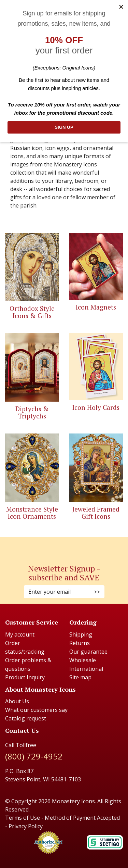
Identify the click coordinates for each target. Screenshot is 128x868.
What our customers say (36, 710)
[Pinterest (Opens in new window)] (64, 547)
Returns (80, 643)
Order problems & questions (28, 664)
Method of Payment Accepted (82, 818)
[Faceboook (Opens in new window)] (57, 547)
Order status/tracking (25, 647)
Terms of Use (23, 818)
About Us (17, 701)
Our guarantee (88, 652)
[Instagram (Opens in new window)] (61, 547)
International (86, 669)
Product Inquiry (25, 677)
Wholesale (83, 660)
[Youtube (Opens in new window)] (71, 547)
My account (20, 634)
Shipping (81, 634)
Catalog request (26, 718)
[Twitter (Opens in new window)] (68, 547)
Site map (80, 677)
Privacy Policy (26, 826)
